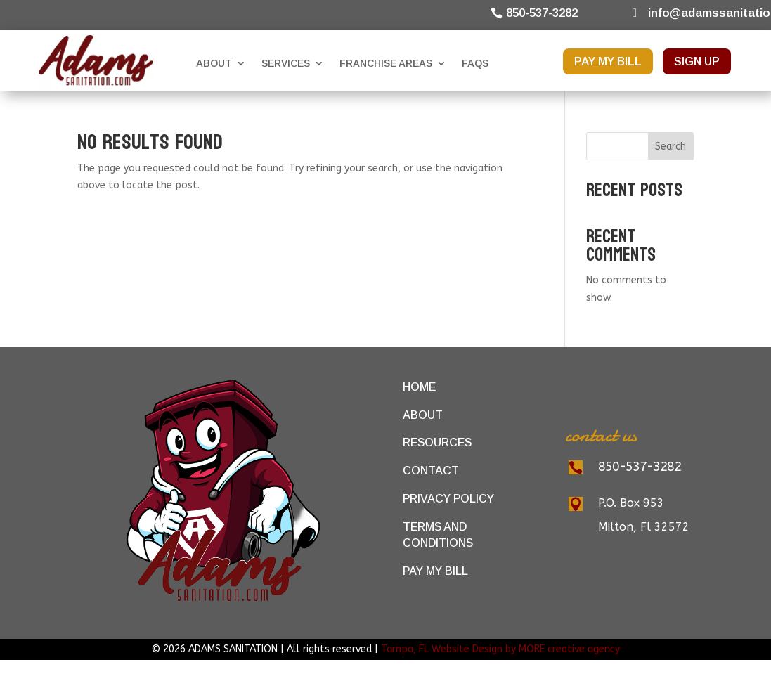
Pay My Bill (435, 571)
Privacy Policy (448, 499)
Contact (431, 471)
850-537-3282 (542, 13)
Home (419, 387)
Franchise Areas (386, 63)
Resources (437, 442)
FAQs (475, 63)
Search (670, 147)
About (214, 63)
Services (286, 63)
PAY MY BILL (608, 61)
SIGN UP (697, 61)
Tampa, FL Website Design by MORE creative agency (500, 649)
